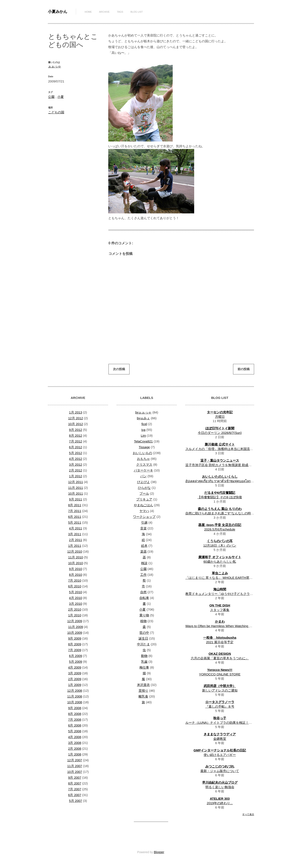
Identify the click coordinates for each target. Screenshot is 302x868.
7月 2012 (75, 441)
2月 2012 (75, 470)
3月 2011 (75, 534)
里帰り (143, 691)
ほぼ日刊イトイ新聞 (220, 428)
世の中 (144, 633)
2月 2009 (75, 679)
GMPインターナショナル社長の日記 (220, 750)
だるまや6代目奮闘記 (220, 493)
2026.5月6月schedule (220, 529)
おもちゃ (143, 459)
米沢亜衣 (143, 685)
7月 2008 (75, 720)
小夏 (61, 97)
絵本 (144, 546)
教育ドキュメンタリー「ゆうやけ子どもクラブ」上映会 (226, 594)
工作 (143, 575)
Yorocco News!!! (220, 670)
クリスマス (144, 464)
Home (88, 12)
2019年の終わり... (220, 803)
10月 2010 (75, 563)
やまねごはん (143, 505)
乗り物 (144, 615)
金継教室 (220, 739)
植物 (143, 621)
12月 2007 (75, 760)
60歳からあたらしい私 (220, 562)
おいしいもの (142, 453)
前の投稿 (244, 369)
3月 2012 (75, 464)
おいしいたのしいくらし (220, 477)
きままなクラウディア (220, 734)
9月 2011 (75, 499)
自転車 (144, 598)
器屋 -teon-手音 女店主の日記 (220, 525)
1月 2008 (75, 754)
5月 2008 (75, 731)
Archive (104, 12)
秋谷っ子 (220, 718)
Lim (143, 436)
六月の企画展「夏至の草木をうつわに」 (220, 658)
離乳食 (143, 696)
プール (144, 493)
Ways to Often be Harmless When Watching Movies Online (227, 626)
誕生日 (143, 638)
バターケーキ (143, 470)
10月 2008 (75, 702)
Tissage (144, 447)
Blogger (159, 852)
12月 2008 (75, 691)
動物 (144, 656)
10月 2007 (75, 772)
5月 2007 (75, 801)
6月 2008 (75, 725)
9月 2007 (75, 778)
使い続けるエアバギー (220, 755)
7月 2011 (75, 511)
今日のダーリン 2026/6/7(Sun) (220, 433)
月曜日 (220, 417)
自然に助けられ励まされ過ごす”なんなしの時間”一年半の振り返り (233, 513)
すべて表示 (248, 814)
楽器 (143, 551)
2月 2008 (75, 749)
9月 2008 (75, 708)
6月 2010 (75, 586)
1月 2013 (75, 412)
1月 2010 (75, 615)
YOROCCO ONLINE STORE (220, 674)
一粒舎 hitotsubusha (220, 638)
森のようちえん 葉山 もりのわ (220, 509)
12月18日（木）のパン (220, 545)
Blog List (137, 12)
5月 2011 (75, 522)
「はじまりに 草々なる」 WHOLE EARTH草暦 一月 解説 (226, 578)
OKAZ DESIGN (220, 654)
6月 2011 (75, 517)
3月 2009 (75, 673)
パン (143, 476)
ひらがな (144, 488)
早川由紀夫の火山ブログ (220, 782)
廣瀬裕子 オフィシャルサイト (220, 557)
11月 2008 (75, 696)
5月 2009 (75, 662)
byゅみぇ (143, 418)
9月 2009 (75, 638)
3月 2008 (75, 743)
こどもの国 (56, 112)
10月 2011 (75, 493)
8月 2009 (75, 644)
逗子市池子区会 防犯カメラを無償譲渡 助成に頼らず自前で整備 (231, 465)
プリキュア (144, 499)
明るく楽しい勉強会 (220, 787)
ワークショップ (144, 517)
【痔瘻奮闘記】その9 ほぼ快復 (220, 497)
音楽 (143, 528)
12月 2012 (75, 418)
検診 (144, 563)
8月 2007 (75, 783)
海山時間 (220, 589)
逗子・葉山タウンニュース (220, 460)
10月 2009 (75, 633)
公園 (51, 97)
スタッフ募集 (220, 610)
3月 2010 (75, 604)
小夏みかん (58, 12)
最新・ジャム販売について (220, 771)
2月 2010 (75, 609)
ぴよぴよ (143, 482)
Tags (120, 12)
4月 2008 (75, 737)
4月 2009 (75, 667)
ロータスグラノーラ (220, 702)
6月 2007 (75, 795)
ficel (144, 424)
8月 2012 (75, 436)
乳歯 (144, 662)
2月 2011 (75, 540)
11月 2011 (75, 488)
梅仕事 (144, 667)
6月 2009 (75, 656)
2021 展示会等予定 (220, 642)
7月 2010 (75, 580)
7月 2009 (75, 650)
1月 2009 (75, 685)
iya (143, 430)
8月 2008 (75, 714)
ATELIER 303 (220, 799)
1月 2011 (75, 546)
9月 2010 (75, 569)
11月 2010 (75, 557)
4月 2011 (75, 528)
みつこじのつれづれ (220, 766)
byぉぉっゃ (143, 412)
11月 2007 (75, 766)
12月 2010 (75, 551)
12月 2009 (75, 621)
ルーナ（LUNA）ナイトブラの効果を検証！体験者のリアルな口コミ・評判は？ (243, 723)
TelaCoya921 (143, 441)
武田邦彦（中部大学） (220, 686)
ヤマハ (144, 511)
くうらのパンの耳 (220, 541)
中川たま (143, 644)
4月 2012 (75, 459)
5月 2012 (75, 453)
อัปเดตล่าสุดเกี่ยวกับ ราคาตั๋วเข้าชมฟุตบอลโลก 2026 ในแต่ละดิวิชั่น (232, 481)
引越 (144, 522)
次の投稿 (119, 369)
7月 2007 (75, 789)
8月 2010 (75, 575)
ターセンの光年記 (220, 412)
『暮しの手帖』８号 (220, 706)
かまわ (220, 621)
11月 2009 (75, 627)
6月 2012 (75, 447)
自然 (143, 592)
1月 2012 (75, 476)
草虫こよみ (220, 573)
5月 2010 (75, 592)
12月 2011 (75, 482)
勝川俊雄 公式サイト (220, 444)
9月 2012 (75, 430)
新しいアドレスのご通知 (220, 690)
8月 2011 (75, 505)
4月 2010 (75, 598)
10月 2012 (75, 424)
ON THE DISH (220, 605)
